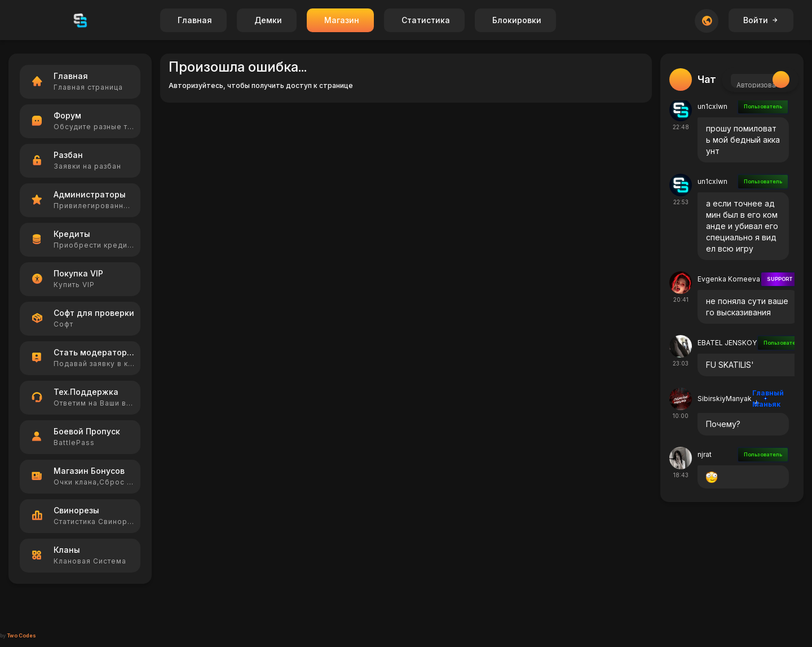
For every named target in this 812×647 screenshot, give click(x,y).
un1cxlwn (712, 106)
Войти (761, 20)
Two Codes (21, 635)
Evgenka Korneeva (729, 279)
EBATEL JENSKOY (727, 343)
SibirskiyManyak (725, 399)
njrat (705, 454)
